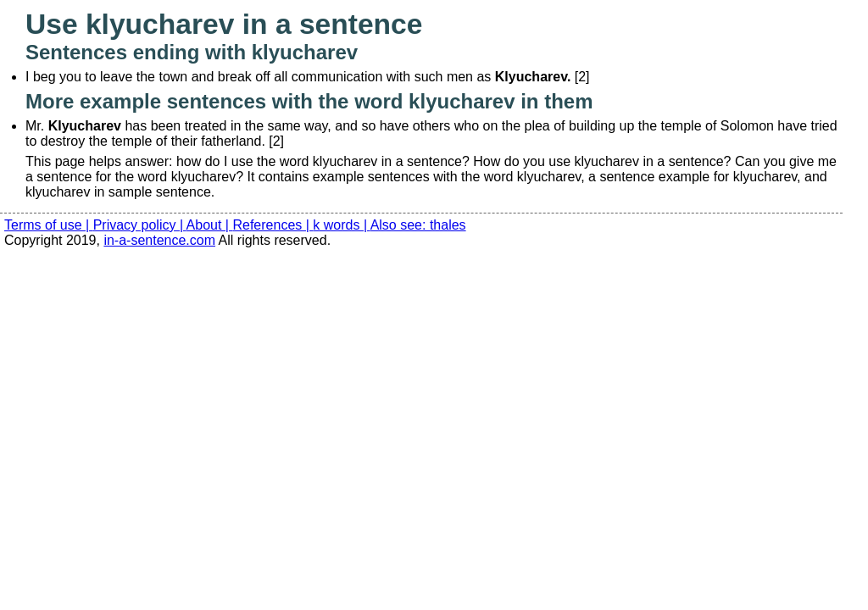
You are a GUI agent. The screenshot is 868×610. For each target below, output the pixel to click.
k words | (341, 225)
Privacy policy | (140, 225)
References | (273, 225)
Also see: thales (418, 225)
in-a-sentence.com (159, 240)
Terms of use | (49, 225)
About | (210, 225)
